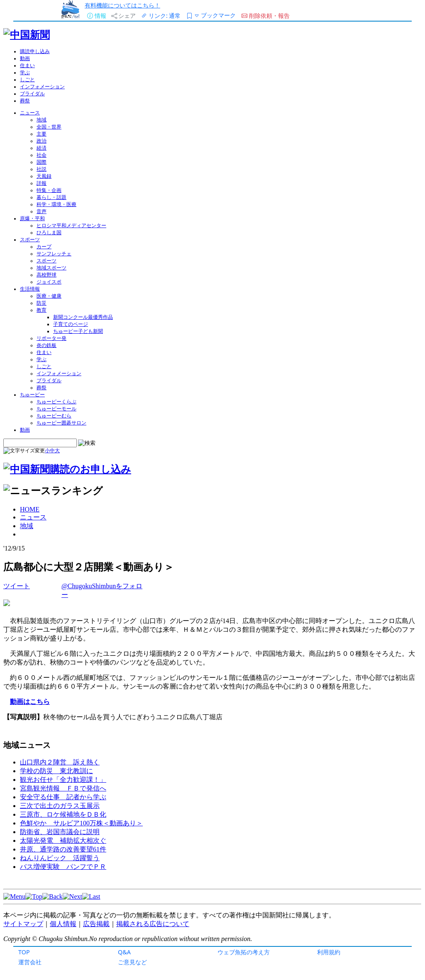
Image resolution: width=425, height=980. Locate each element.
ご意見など (132, 962)
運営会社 (30, 962)
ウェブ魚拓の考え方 (244, 952)
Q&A (124, 952)
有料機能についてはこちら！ (122, 5)
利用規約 (329, 952)
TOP (24, 952)
